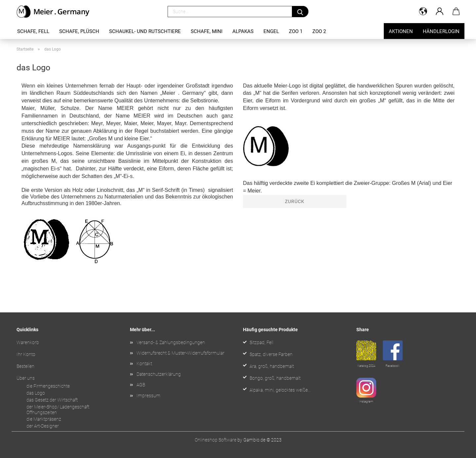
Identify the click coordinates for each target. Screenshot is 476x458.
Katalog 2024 (366, 366)
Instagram (366, 401)
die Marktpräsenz (44, 419)
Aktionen (401, 31)
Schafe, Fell (33, 31)
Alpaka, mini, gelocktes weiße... (280, 390)
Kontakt (144, 364)
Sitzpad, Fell (261, 342)
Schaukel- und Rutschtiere (145, 31)
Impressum (148, 396)
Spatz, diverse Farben (271, 354)
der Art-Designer (43, 426)
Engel (271, 31)
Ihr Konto (26, 354)
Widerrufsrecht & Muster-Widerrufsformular (180, 353)
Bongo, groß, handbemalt (275, 378)
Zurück (295, 201)
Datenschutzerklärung (159, 374)
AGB (141, 385)
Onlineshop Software (216, 440)
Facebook (393, 366)
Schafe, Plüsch (79, 31)
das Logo (36, 393)
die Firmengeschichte (48, 386)
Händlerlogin (441, 31)
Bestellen (25, 366)
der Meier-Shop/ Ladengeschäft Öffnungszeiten (58, 410)
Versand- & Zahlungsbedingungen (171, 342)
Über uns (26, 378)
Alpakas (243, 31)
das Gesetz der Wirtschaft (52, 400)
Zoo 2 (319, 31)
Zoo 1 (296, 31)
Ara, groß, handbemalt (272, 366)
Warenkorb (28, 342)
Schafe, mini (207, 31)
